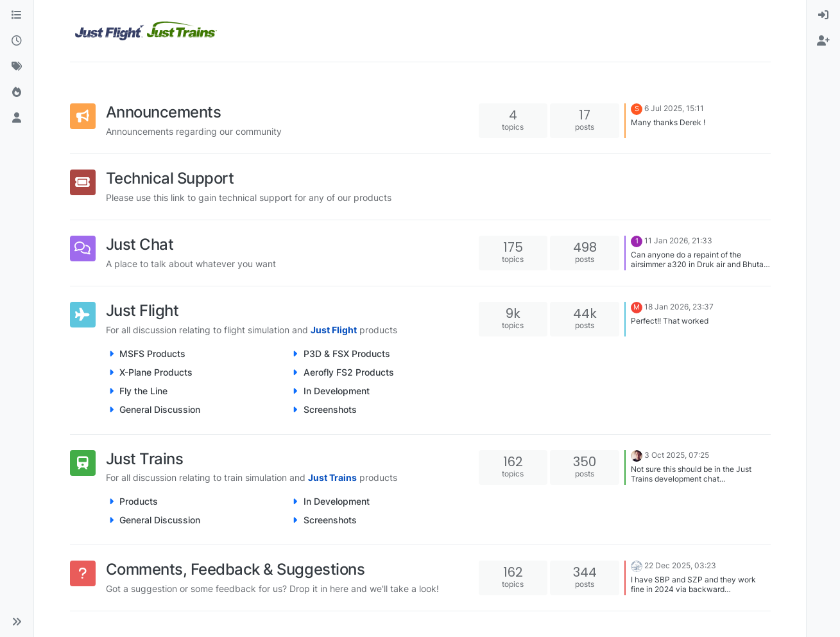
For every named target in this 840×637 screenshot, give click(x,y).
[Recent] (17, 41)
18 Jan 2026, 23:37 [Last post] (679, 307)
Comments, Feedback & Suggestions (236, 569)
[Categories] (17, 15)
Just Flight (142, 310)
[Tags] (17, 67)
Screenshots (330, 409)
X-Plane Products (156, 372)
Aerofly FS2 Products (349, 372)
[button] (17, 622)
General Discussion (160, 409)
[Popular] (17, 92)
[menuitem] (823, 15)
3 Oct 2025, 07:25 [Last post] (677, 455)
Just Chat (140, 244)
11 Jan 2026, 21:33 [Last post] (678, 240)
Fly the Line (143, 391)
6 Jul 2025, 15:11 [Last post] (674, 108)
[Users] (17, 118)
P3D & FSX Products (347, 353)
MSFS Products (152, 353)
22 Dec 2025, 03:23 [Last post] (680, 566)
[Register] (823, 41)
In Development (337, 391)
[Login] (823, 15)
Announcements (164, 112)
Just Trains (145, 459)
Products (139, 501)
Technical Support (170, 178)
